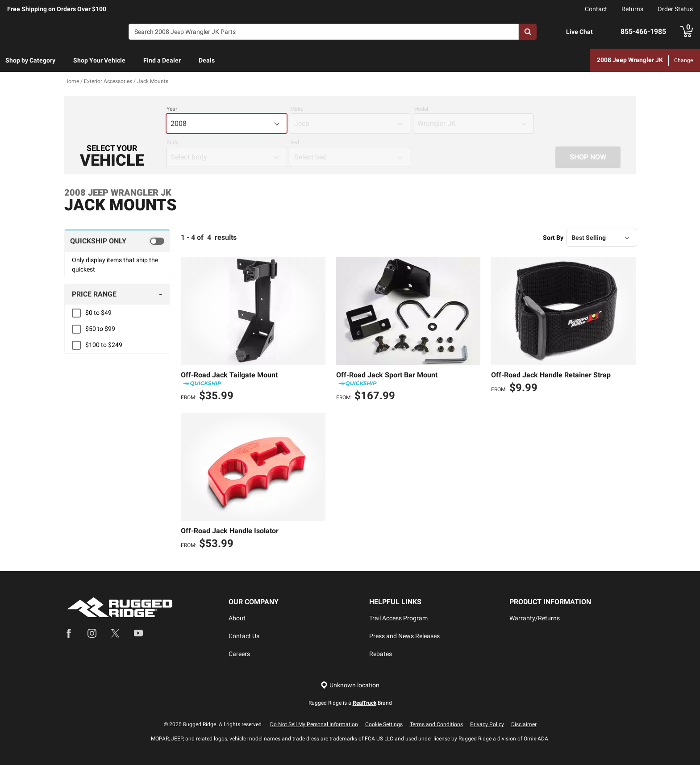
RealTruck (365, 703)
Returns (632, 9)
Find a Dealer (162, 60)
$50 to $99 (100, 329)
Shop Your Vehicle (99, 60)
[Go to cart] (687, 32)
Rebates (381, 654)
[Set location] (350, 685)
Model (421, 109)
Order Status (675, 9)
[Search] (324, 32)
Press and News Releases (404, 636)
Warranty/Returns (535, 618)
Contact (596, 9)
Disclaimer (524, 724)
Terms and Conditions (436, 724)
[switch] (117, 241)
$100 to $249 (104, 345)
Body (173, 143)
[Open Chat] (557, 32)
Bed (295, 143)
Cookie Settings (384, 724)
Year (172, 109)
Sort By (553, 238)
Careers (239, 654)
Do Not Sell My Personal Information (314, 724)
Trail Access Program (398, 618)
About (237, 618)
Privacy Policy (487, 724)
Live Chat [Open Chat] (579, 32)
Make (297, 109)
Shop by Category (30, 60)
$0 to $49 (98, 313)
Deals (207, 60)
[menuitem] (30, 61)
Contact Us (244, 636)
